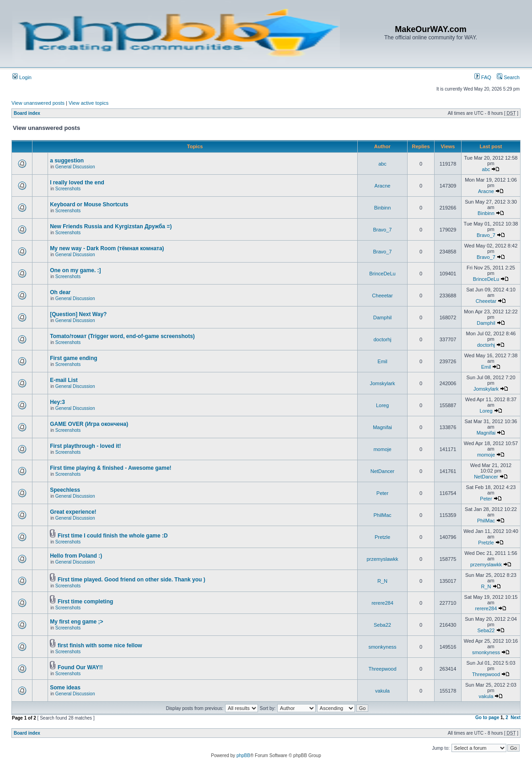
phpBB (243, 755)
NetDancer (383, 471)
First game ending (73, 358)
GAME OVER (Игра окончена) (89, 424)
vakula (382, 691)
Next (516, 718)
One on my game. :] (75, 270)
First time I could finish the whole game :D (113, 536)
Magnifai (382, 427)
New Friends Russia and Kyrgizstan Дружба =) (111, 226)
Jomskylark (382, 383)
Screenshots (68, 189)
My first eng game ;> (76, 622)
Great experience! (73, 512)
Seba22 (382, 625)
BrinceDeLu (382, 274)
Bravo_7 (383, 230)
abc (382, 164)
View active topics (89, 103)
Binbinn (383, 208)
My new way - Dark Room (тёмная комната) (107, 248)
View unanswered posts (38, 103)
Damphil (382, 317)
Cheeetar (382, 296)
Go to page (487, 718)
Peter (382, 493)
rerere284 (382, 603)
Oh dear (60, 292)
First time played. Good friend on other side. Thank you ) (132, 580)
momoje (382, 449)
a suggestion (67, 161)
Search (508, 77)
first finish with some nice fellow (100, 645)
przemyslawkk (382, 559)
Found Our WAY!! (80, 667)
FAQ (483, 77)
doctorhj (382, 339)
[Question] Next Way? (78, 314)
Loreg (382, 405)
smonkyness (382, 647)
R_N (382, 581)
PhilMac (382, 515)
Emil (382, 361)
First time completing (85, 602)
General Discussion (75, 167)
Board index (27, 113)
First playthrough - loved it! (85, 446)
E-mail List (64, 380)
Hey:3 (57, 402)
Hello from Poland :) (76, 556)
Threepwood (382, 669)
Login (22, 77)
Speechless (65, 490)
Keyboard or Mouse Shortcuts (89, 204)
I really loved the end (77, 183)
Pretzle (382, 537)
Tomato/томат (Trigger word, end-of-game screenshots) (122, 336)
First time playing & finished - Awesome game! (110, 468)
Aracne (383, 186)
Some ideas (65, 688)
